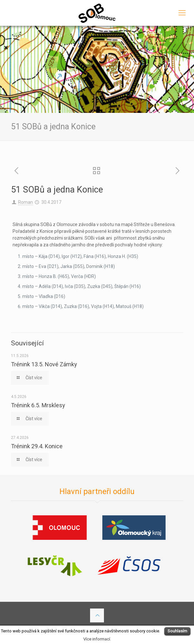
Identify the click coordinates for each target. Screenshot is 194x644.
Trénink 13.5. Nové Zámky (44, 364)
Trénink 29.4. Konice (37, 446)
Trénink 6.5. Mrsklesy (38, 405)
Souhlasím (177, 631)
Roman (26, 202)
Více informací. (97, 639)
